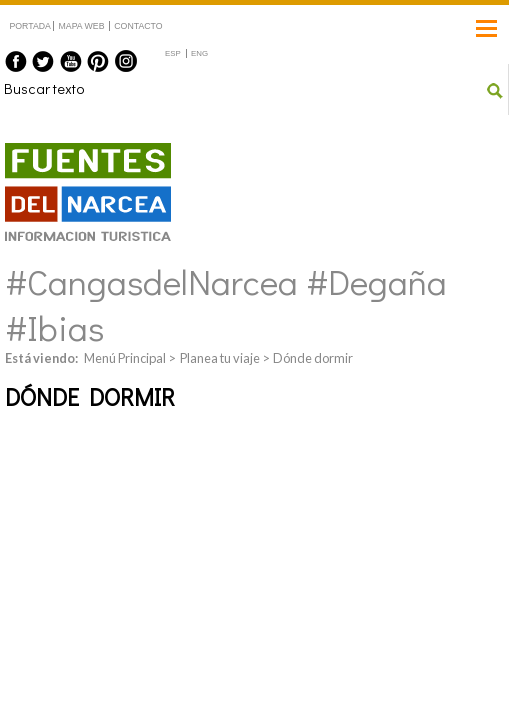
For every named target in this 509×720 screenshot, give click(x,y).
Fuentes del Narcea (75, 151)
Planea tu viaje (220, 358)
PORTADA (30, 26)
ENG (199, 53)
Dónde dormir (313, 358)
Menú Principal (125, 358)
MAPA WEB (82, 26)
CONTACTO (138, 26)
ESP (173, 53)
